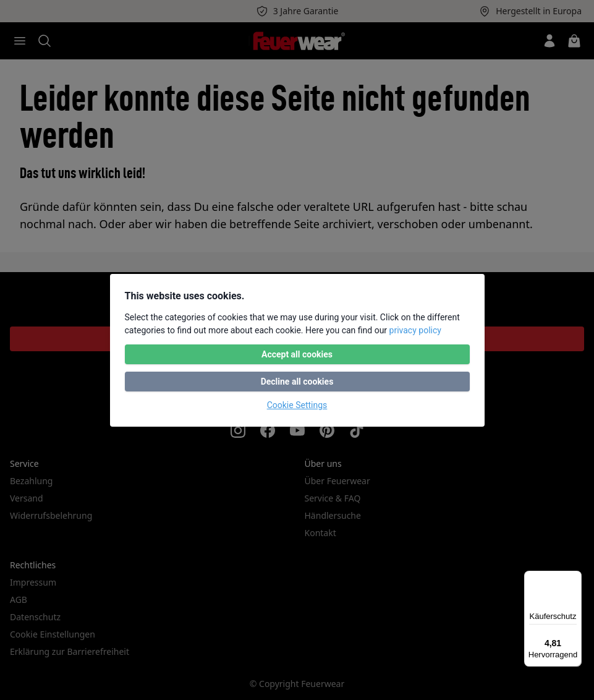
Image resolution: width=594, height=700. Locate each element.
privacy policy (415, 330)
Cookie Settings (297, 405)
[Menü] (574, 578)
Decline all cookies (297, 382)
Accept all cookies (297, 354)
